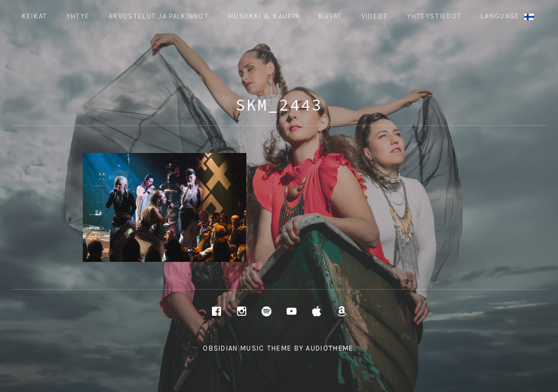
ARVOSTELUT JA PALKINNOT (159, 16)
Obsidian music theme (247, 348)
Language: (507, 16)
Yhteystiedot (435, 16)
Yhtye (78, 16)
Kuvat (330, 16)
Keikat (35, 16)
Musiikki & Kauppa (264, 16)
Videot (375, 16)
